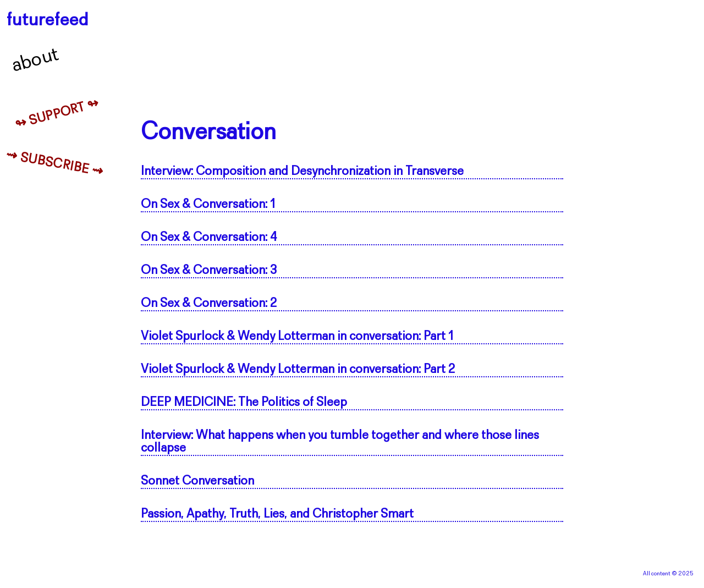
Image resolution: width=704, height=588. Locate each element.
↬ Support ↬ (57, 114)
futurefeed (48, 21)
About (36, 61)
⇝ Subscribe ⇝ (55, 164)
